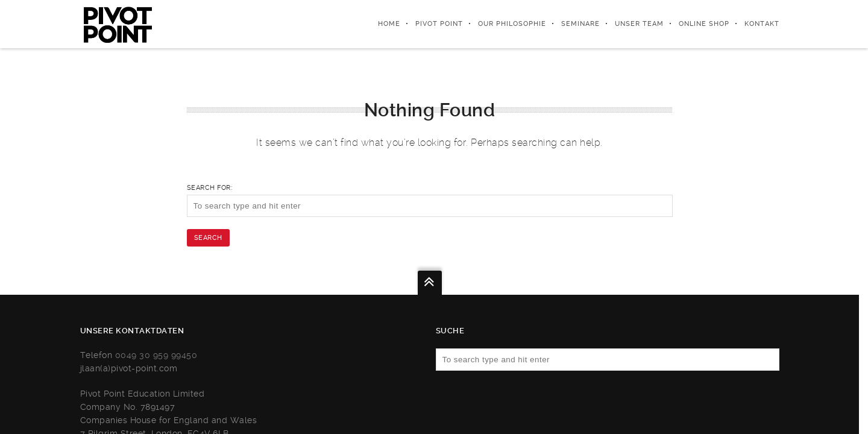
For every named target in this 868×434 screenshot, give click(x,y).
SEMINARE (580, 24)
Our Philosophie (512, 24)
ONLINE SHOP (704, 24)
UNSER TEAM (639, 24)
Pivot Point (439, 24)
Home (389, 24)
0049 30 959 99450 (156, 355)
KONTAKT (762, 24)
